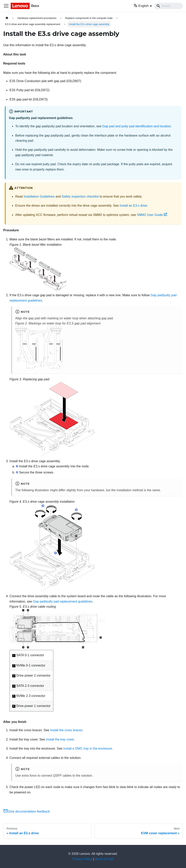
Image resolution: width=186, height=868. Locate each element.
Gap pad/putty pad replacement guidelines (63, 601)
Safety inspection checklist (80, 196)
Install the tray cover (60, 739)
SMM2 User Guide (152, 215)
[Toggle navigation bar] (6, 6)
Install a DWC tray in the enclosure (88, 748)
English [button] (141, 6)
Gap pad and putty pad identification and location (136, 126)
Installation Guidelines (39, 196)
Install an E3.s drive (133, 206)
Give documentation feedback (26, 811)
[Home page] (7, 18)
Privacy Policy (82, 859)
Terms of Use (104, 859)
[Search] (169, 6)
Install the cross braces (66, 730)
